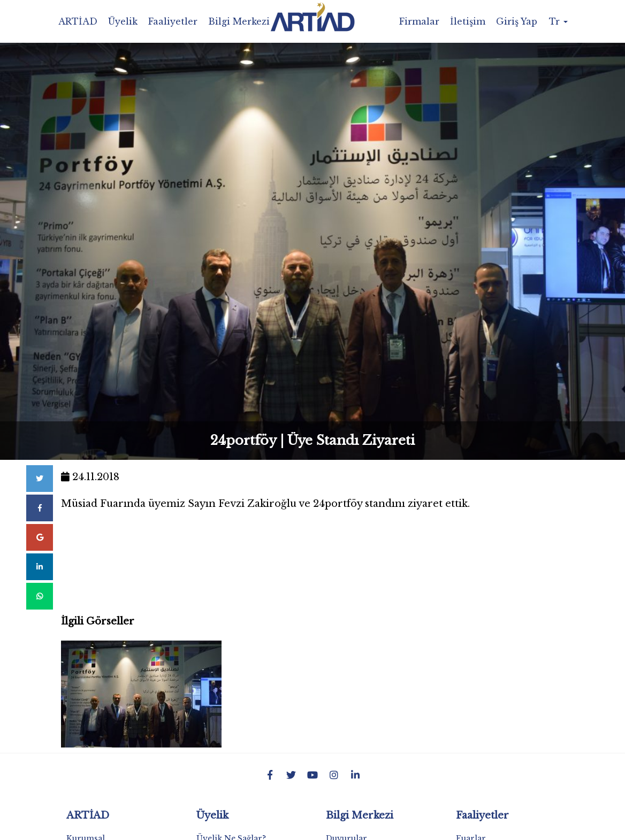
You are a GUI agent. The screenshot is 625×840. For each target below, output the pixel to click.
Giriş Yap (517, 21)
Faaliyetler (173, 21)
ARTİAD (78, 21)
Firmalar (419, 21)
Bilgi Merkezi (239, 21)
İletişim (468, 21)
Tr (558, 21)
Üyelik (123, 21)
